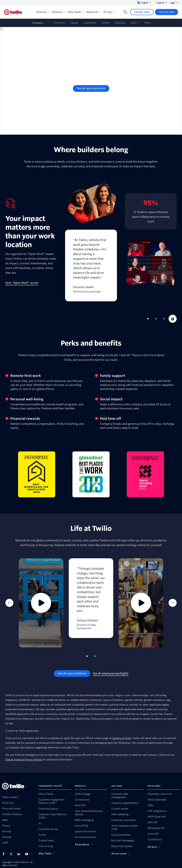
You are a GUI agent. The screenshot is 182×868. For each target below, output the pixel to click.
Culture (105, 23)
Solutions (59, 12)
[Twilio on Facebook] (5, 854)
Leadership (90, 23)
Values (74, 23)
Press (147, 23)
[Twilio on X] (12, 854)
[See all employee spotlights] (111, 674)
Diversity (120, 23)
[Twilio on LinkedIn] (20, 854)
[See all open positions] (91, 88)
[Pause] (173, 319)
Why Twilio (76, 12)
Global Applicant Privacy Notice (24, 760)
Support (162, 3)
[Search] (125, 12)
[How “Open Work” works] (22, 283)
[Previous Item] (9, 603)
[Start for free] (167, 12)
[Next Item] (173, 603)
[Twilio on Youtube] (28, 854)
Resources (94, 12)
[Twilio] (13, 12)
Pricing (109, 12)
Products (43, 12)
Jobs (135, 23)
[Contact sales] (142, 12)
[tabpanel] (91, 242)
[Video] (41, 603)
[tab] (148, 319)
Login (174, 3)
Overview (59, 23)
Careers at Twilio (122, 738)
